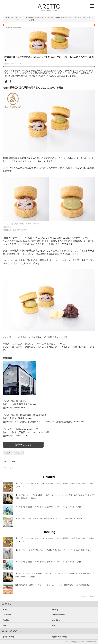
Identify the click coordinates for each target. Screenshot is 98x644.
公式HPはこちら (23, 445)
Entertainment (58, 615)
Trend (5, 609)
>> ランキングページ (86, 596)
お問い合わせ (9, 637)
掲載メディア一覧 (60, 637)
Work (54, 625)
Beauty (55, 609)
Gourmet (7, 615)
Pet (4, 625)
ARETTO (9, 17)
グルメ (7, 453)
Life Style (56, 620)
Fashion (7, 620)
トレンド (19, 18)
